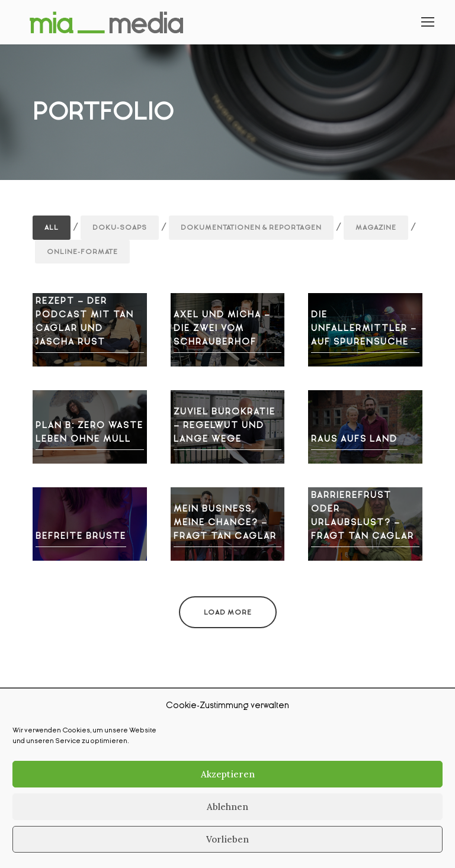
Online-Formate (82, 252)
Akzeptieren (228, 774)
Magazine (376, 227)
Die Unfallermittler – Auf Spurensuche (364, 328)
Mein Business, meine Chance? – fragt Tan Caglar (225, 522)
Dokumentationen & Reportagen (251, 227)
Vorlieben (227, 839)
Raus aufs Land (354, 439)
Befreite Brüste (81, 536)
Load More (228, 612)
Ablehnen (227, 807)
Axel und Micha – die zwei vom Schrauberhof (222, 328)
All (52, 227)
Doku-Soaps (120, 227)
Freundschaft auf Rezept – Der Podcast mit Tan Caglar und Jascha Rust (88, 314)
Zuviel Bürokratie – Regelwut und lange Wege (225, 425)
